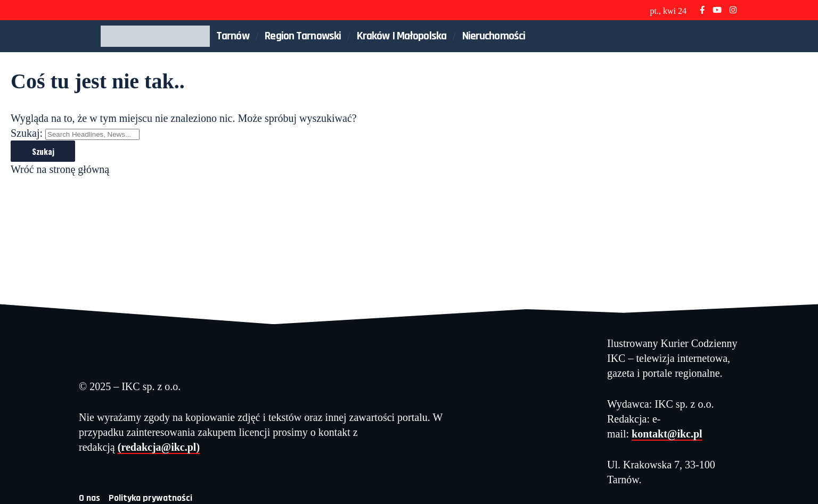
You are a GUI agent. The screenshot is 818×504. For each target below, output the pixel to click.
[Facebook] (702, 10)
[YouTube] (717, 10)
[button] (711, 36)
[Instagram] (733, 10)
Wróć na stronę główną (60, 169)
